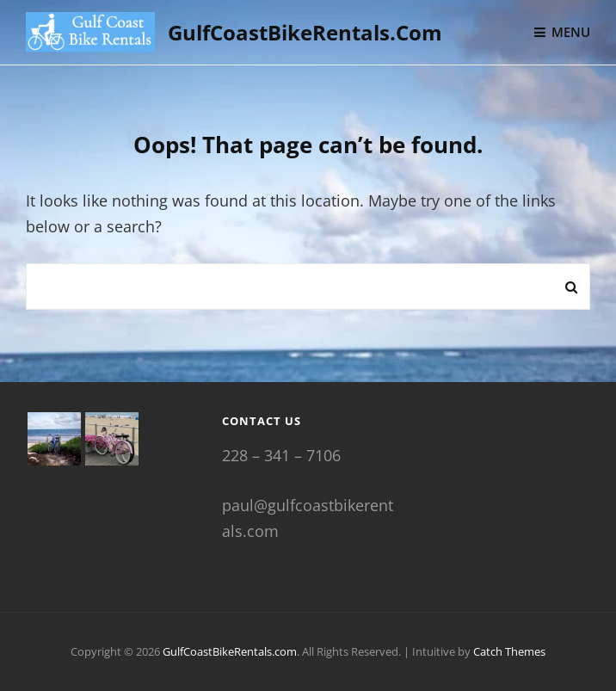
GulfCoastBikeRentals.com (305, 32)
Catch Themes (509, 651)
